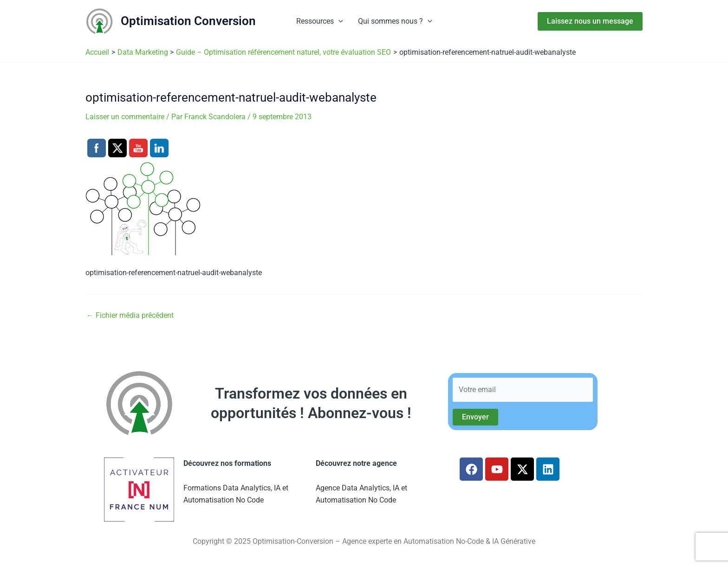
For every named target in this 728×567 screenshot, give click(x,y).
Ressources (320, 21)
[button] (338, 21)
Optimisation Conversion (188, 21)
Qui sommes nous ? (395, 21)
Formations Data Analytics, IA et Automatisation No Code (236, 494)
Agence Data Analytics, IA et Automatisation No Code (361, 494)
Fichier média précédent (130, 316)
